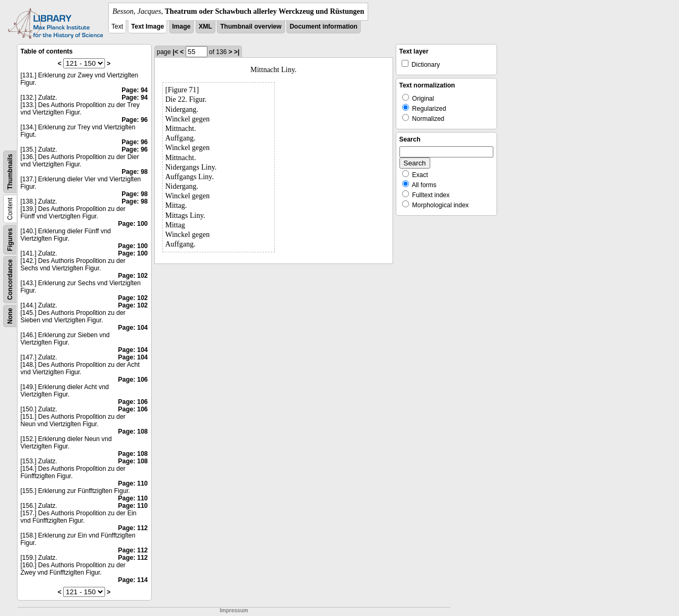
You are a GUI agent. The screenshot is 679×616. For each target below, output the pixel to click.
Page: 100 (133, 224)
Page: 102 (133, 276)
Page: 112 (133, 528)
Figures (10, 239)
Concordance (10, 280)
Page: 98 (134, 172)
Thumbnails (10, 171)
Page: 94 (134, 90)
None (10, 316)
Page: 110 (133, 483)
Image (182, 27)
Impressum (234, 610)
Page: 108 (133, 432)
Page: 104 (133, 328)
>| (237, 52)
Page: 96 (134, 120)
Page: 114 (133, 580)
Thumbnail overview (251, 27)
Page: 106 (133, 380)
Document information (324, 27)
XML (206, 27)
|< (176, 52)
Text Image (147, 27)
